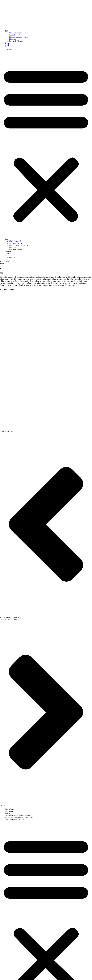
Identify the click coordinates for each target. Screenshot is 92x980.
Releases (8, 43)
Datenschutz (9, 809)
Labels (7, 45)
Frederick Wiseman (16, 41)
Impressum (9, 811)
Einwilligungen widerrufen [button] (14, 819)
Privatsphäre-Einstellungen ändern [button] (17, 815)
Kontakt (8, 813)
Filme (7, 47)
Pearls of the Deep (7, 432)
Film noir (13, 39)
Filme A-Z (13, 49)
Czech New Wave (16, 35)
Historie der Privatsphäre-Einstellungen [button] (19, 817)
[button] (46, 144)
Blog (6, 31)
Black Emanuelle (15, 33)
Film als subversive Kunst (19, 37)
